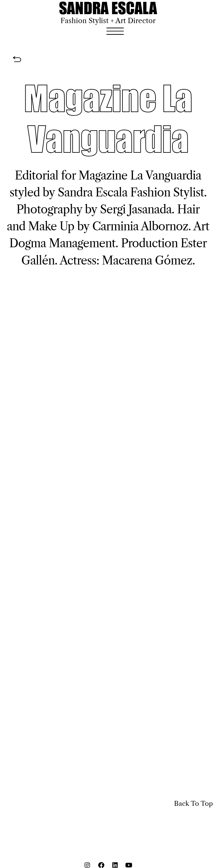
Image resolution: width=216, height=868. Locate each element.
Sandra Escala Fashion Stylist (131, 192)
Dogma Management (62, 243)
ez (186, 260)
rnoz (177, 226)
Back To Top (193, 803)
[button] (115, 31)
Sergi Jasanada (136, 209)
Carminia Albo (129, 226)
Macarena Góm (141, 260)
